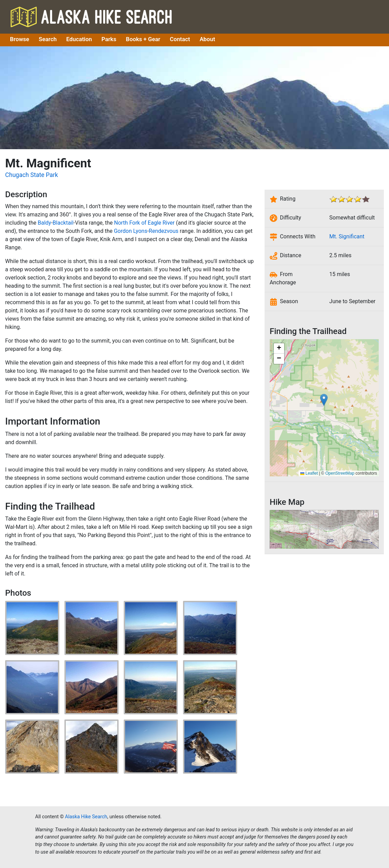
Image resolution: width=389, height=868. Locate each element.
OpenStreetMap (340, 473)
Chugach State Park (32, 175)
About (207, 39)
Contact (180, 39)
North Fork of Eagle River (144, 223)
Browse (20, 39)
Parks (109, 39)
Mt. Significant (347, 236)
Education (79, 39)
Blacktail (63, 223)
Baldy (44, 223)
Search (48, 39)
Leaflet (309, 473)
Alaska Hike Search (91, 17)
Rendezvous (163, 231)
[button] (324, 400)
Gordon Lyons (131, 231)
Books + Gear (143, 39)
